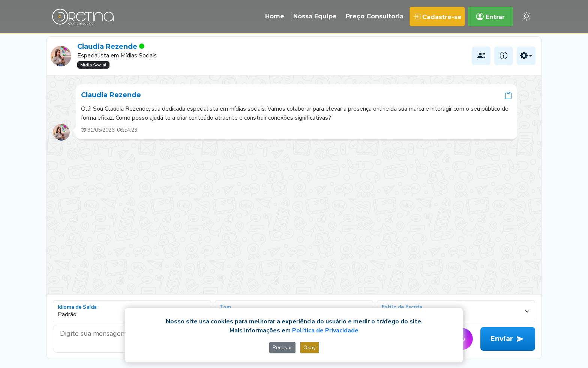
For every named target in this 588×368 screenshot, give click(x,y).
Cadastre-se (437, 17)
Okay (310, 348)
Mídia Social (93, 65)
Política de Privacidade (325, 330)
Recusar (282, 348)
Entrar (490, 17)
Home (275, 16)
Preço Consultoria (375, 16)
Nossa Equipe (315, 16)
